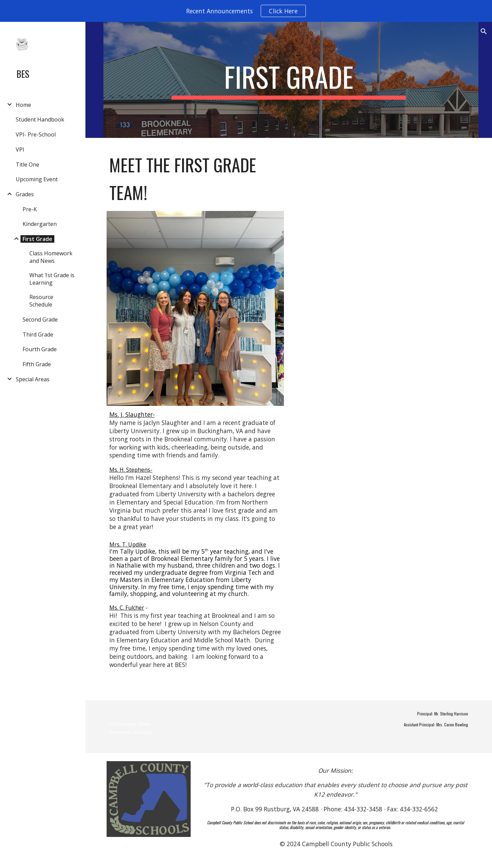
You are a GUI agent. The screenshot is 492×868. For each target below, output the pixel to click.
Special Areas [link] (33, 379)
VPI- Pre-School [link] (36, 134)
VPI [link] (20, 150)
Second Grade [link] (40, 319)
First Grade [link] (37, 239)
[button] (484, 31)
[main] (289, 80)
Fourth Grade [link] (40, 349)
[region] (246, 11)
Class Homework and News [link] (51, 257)
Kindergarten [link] (40, 224)
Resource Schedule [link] (41, 301)
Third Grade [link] (38, 335)
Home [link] (23, 105)
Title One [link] (28, 165)
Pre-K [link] (30, 209)
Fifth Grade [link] (37, 364)
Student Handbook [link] (40, 119)
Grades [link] (25, 194)
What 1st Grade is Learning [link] (52, 279)
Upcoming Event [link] (37, 179)
